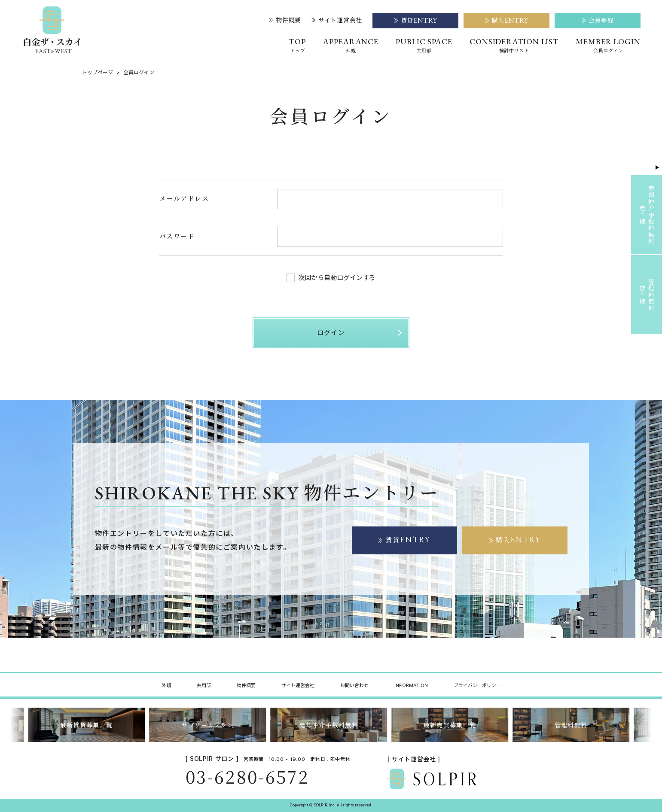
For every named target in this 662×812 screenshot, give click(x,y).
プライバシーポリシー (477, 685)
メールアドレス (184, 198)
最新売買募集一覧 (452, 725)
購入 (518, 540)
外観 (166, 685)
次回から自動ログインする (331, 278)
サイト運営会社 (337, 20)
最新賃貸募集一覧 (89, 725)
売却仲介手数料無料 (331, 725)
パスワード (177, 236)
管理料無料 (573, 725)
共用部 (204, 685)
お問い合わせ (354, 685)
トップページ (98, 73)
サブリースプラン (210, 725)
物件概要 (285, 20)
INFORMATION (411, 685)
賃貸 (408, 540)
